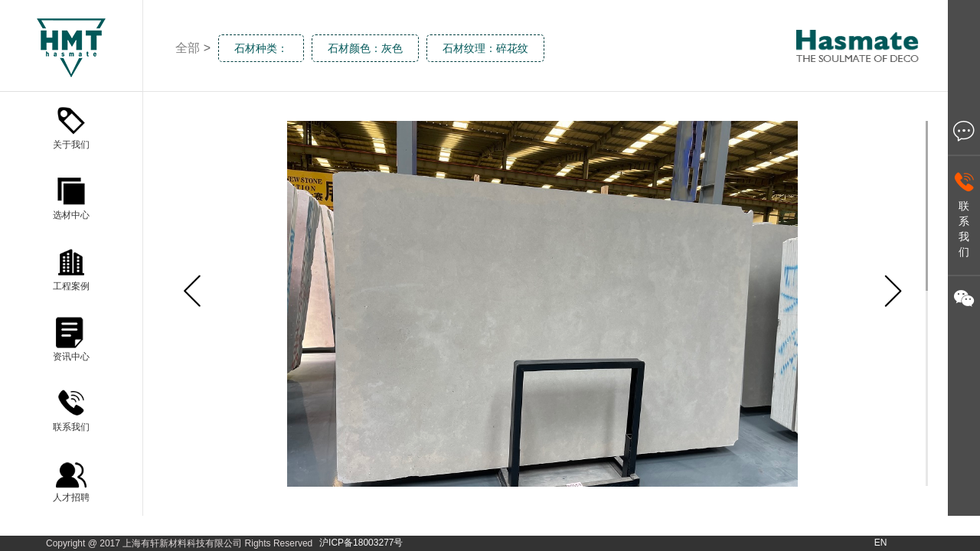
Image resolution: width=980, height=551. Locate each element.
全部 (188, 48)
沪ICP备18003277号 (361, 543)
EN (881, 543)
